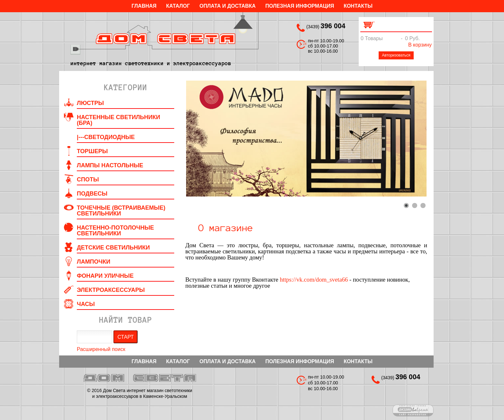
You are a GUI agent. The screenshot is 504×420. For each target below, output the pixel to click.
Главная (144, 6)
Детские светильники (113, 248)
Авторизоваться (396, 55)
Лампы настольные (110, 165)
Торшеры (92, 151)
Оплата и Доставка (228, 6)
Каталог (178, 6)
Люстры (90, 103)
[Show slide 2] (415, 206)
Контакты (358, 6)
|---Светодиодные (106, 137)
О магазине (226, 228)
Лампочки (94, 262)
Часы (86, 304)
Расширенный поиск (101, 349)
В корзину (420, 45)
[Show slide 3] (423, 206)
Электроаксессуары (111, 290)
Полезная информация (300, 6)
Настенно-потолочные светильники (115, 231)
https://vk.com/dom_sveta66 (314, 280)
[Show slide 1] (406, 206)
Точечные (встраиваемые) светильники (121, 211)
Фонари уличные (105, 276)
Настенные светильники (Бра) (118, 120)
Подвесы (92, 194)
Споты (88, 179)
